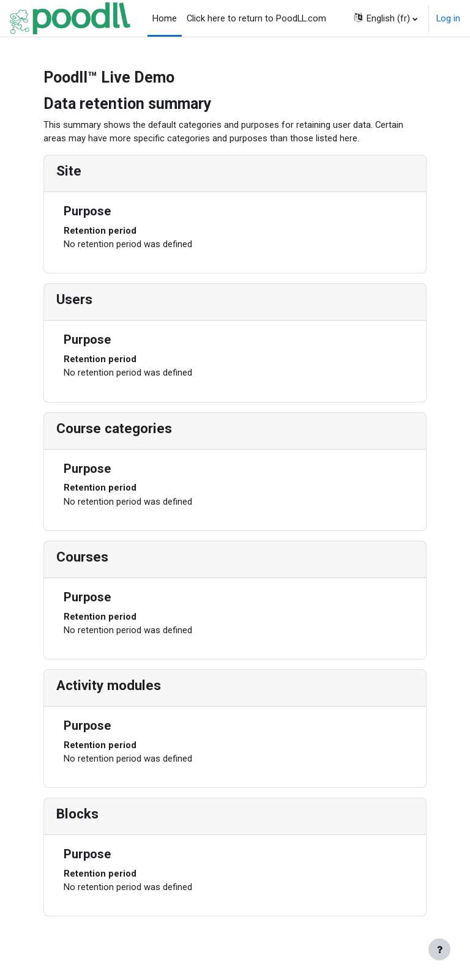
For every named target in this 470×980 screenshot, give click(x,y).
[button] (385, 18)
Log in (448, 18)
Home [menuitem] (165, 18)
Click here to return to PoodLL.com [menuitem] (256, 18)
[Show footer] (439, 949)
